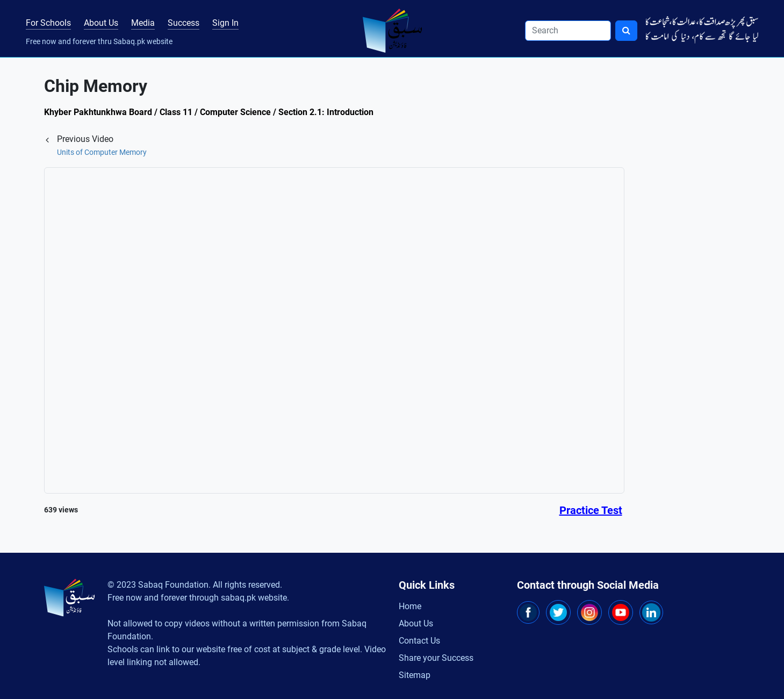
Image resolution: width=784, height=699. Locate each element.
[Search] (568, 31)
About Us (101, 23)
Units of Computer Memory (102, 152)
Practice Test (591, 510)
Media (143, 23)
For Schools (48, 23)
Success (184, 23)
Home (410, 606)
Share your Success (436, 658)
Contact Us (419, 641)
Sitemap (415, 675)
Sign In (225, 23)
